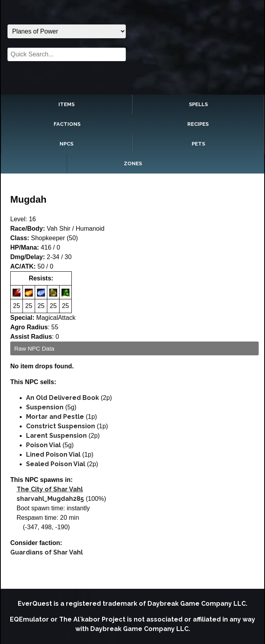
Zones (133, 163)
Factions (67, 124)
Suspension (45, 407)
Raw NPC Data (34, 348)
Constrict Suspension (61, 426)
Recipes (198, 124)
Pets (198, 144)
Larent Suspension (56, 436)
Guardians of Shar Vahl (47, 552)
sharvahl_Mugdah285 (50, 499)
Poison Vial (43, 445)
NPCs (66, 144)
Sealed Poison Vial (56, 464)
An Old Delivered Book (63, 398)
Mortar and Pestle (55, 417)
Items (66, 104)
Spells (198, 104)
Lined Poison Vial (53, 455)
